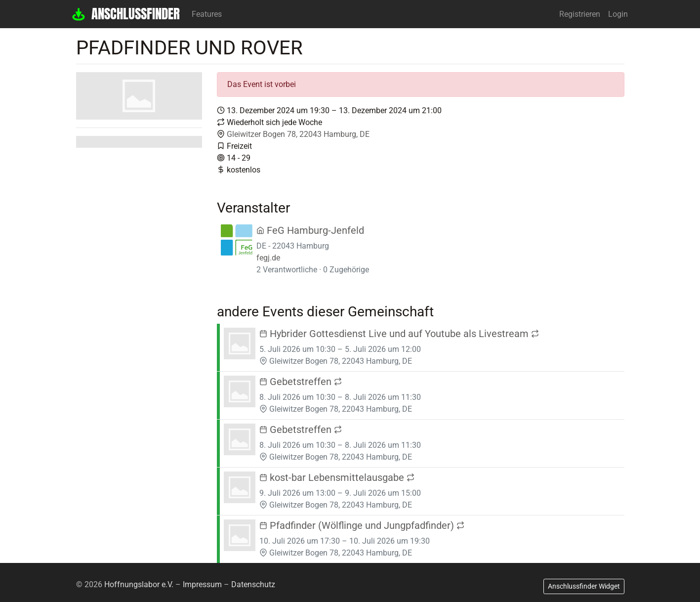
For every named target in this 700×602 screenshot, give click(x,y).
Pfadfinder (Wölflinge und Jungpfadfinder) (362, 525)
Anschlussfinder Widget (584, 586)
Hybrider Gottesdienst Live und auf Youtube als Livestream (399, 334)
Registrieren (580, 14)
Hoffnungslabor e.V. (139, 584)
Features (207, 14)
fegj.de (268, 258)
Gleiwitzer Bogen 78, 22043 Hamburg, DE (298, 134)
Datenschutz (253, 584)
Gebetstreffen (301, 382)
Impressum (202, 584)
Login (618, 14)
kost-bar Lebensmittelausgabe (337, 477)
